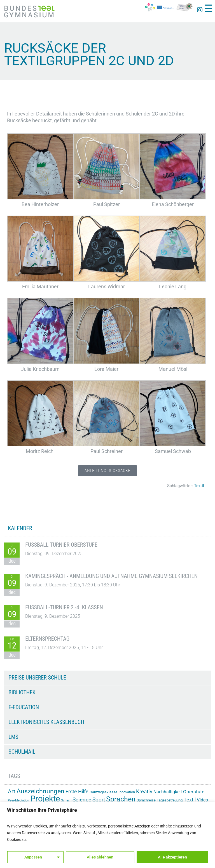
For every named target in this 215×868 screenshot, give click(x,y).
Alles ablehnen (100, 857)
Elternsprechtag (47, 639)
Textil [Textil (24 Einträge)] (190, 800)
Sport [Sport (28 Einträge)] (99, 800)
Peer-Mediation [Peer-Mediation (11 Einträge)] (18, 800)
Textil (199, 486)
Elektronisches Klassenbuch (46, 722)
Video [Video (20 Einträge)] (202, 800)
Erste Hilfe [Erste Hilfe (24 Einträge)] (77, 792)
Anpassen (33, 857)
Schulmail (22, 752)
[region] (107, 835)
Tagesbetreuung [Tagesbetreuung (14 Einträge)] (170, 800)
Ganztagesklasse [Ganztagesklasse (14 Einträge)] (103, 792)
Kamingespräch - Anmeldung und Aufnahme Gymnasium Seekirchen (111, 576)
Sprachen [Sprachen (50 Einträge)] (121, 799)
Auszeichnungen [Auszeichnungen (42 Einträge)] (40, 791)
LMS (13, 737)
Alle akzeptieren (172, 857)
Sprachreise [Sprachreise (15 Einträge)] (146, 800)
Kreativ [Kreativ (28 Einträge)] (144, 792)
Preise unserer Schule (37, 678)
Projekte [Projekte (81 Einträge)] (45, 799)
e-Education (24, 707)
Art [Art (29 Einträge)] (12, 792)
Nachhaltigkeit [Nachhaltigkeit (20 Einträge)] (168, 792)
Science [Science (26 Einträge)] (82, 800)
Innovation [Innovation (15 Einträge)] (127, 792)
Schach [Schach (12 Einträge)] (66, 800)
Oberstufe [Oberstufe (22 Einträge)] (194, 792)
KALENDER (20, 528)
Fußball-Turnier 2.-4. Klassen (64, 607)
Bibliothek (22, 692)
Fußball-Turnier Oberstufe (61, 545)
